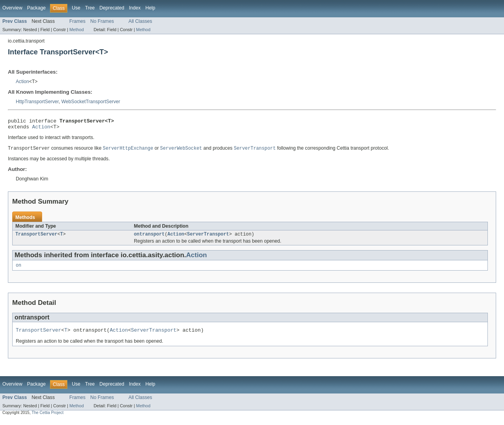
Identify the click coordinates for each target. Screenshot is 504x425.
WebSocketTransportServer (91, 102)
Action (22, 82)
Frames (77, 21)
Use (76, 8)
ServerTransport (208, 238)
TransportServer (36, 238)
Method (76, 30)
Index (135, 8)
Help (150, 8)
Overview (12, 8)
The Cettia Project (47, 418)
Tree (90, 8)
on (19, 269)
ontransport (149, 238)
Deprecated (112, 8)
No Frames (102, 21)
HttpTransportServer (37, 102)
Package (36, 8)
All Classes (140, 21)
